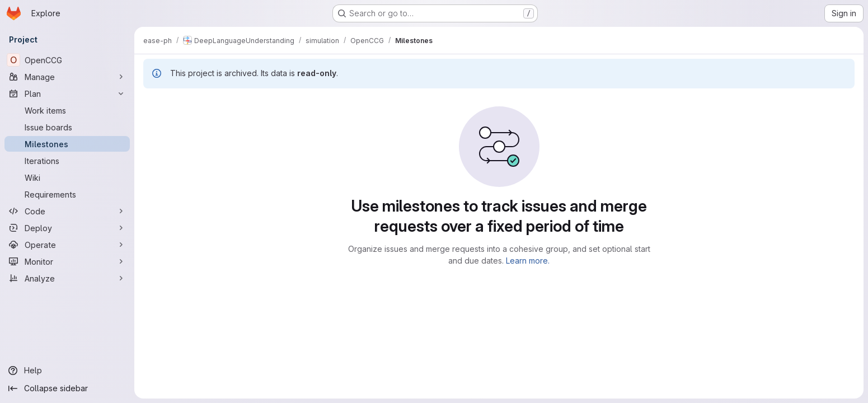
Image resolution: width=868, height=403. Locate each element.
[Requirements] (67, 194)
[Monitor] (67, 261)
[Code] (67, 211)
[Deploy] (67, 228)
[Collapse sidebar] (67, 388)
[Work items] (67, 110)
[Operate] (67, 245)
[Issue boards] (67, 127)
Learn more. (528, 261)
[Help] (67, 371)
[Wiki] (67, 177)
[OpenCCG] (67, 60)
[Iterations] (67, 161)
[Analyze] (67, 278)
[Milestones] (67, 144)
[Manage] (67, 77)
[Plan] (67, 93)
